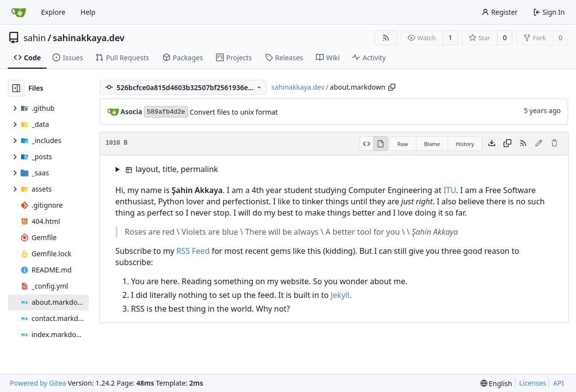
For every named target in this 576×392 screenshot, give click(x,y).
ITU (450, 190)
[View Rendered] (381, 144)
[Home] (19, 12)
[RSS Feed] (386, 38)
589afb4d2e (166, 112)
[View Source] (367, 144)
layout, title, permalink (172, 169)
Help (88, 12)
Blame (432, 144)
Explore (53, 12)
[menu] (496, 383)
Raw (403, 144)
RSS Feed (193, 251)
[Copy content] (507, 144)
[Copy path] (392, 87)
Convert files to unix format (234, 112)
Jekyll (340, 295)
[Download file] (492, 144)
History (465, 144)
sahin (35, 38)
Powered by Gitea (38, 383)
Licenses (533, 383)
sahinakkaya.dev (89, 38)
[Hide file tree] (16, 88)
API (558, 383)
